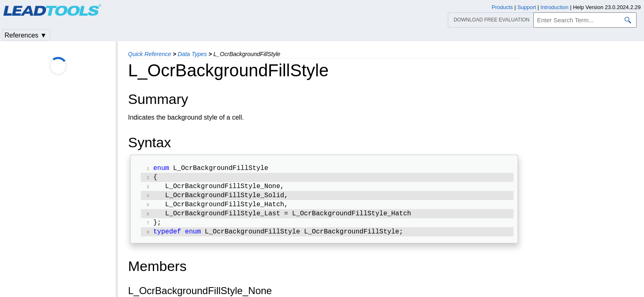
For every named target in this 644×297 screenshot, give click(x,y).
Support (527, 7)
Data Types (192, 54)
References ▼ (26, 35)
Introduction (554, 7)
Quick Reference (150, 54)
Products (502, 7)
